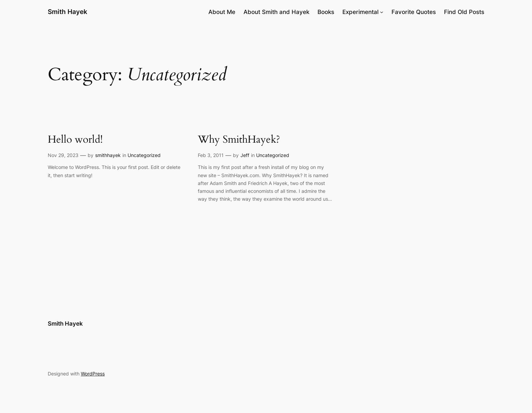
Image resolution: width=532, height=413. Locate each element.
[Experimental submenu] (382, 12)
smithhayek (108, 155)
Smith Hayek (68, 12)
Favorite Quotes (414, 12)
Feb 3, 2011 (211, 155)
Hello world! (75, 140)
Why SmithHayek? (239, 140)
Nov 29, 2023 (63, 155)
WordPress (93, 374)
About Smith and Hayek (276, 12)
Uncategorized (144, 155)
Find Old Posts (464, 12)
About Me (222, 12)
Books (326, 12)
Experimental (360, 12)
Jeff (245, 155)
